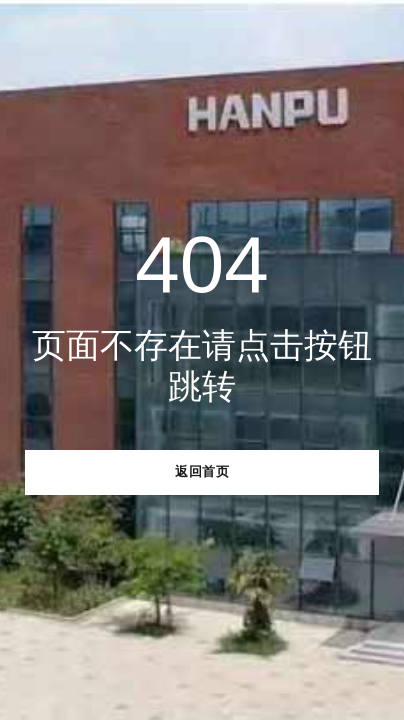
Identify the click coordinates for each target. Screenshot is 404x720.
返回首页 (202, 471)
